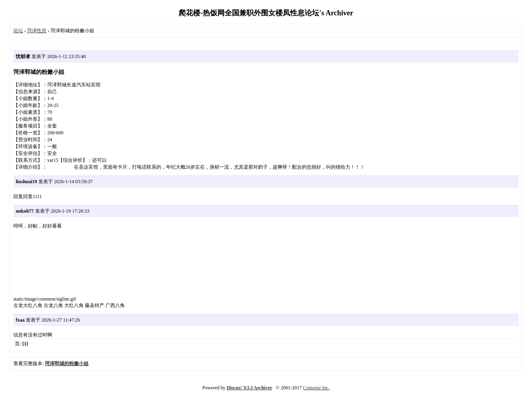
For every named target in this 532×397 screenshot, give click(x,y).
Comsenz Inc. (316, 388)
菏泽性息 (37, 31)
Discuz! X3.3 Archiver (249, 388)
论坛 (18, 31)
